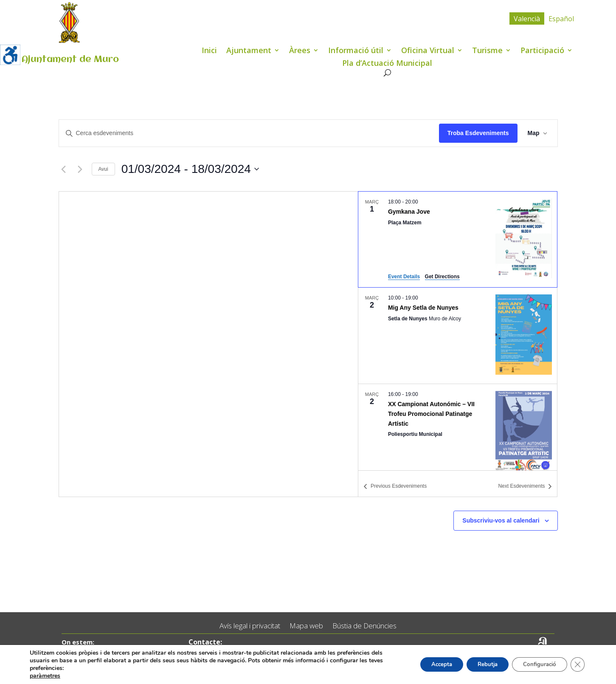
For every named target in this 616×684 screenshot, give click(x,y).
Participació (542, 51)
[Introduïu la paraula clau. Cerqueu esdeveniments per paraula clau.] (249, 133)
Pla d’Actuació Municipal (387, 64)
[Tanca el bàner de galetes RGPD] (577, 664)
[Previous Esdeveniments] (64, 169)
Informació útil (356, 51)
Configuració (536, 664)
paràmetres (45, 676)
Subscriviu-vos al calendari (501, 520)
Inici (209, 51)
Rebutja (479, 664)
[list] (458, 331)
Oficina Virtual (428, 51)
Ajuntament (249, 51)
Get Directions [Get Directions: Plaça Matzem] (442, 277)
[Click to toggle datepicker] (190, 169)
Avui (103, 169)
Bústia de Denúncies (364, 626)
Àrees (300, 51)
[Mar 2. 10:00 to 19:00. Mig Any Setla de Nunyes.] (458, 336)
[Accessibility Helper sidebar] (10, 55)
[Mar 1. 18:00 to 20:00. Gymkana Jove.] (458, 239)
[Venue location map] (209, 344)
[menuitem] (527, 18)
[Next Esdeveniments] (80, 169)
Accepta (428, 664)
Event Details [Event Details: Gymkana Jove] (404, 277)
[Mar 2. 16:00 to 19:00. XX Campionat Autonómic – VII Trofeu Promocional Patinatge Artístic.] (458, 432)
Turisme (487, 51)
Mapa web (306, 626)
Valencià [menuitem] (527, 19)
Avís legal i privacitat (250, 626)
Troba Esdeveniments (478, 133)
